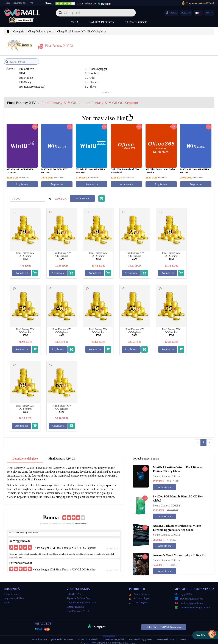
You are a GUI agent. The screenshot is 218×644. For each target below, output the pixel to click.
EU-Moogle (26, 71)
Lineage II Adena (75, 604)
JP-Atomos (25, 84)
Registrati (186, 13)
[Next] (209, 440)
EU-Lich (104, 66)
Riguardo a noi (19, 3)
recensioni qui (81, 521)
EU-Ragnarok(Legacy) (32, 75)
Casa (8, 3)
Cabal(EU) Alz (74, 592)
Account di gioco (140, 596)
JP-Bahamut (66, 84)
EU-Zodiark (146, 75)
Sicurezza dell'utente (165, 637)
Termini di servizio (39, 637)
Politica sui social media (88, 637)
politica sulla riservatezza (62, 637)
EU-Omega (105, 71)
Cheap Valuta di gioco (41, 31)
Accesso (171, 13)
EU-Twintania (107, 75)
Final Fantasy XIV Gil (62, 456)
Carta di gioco (136, 22)
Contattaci (183, 637)
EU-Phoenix (146, 71)
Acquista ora (22, 182)
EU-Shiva (64, 75)
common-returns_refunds (114, 637)
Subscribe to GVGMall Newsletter (164, 625)
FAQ (31, 3)
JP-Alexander (67, 80)
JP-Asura (144, 80)
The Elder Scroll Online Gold (81, 600)
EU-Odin (64, 71)
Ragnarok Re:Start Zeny (79, 596)
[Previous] (198, 440)
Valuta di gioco (101, 22)
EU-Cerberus (26, 66)
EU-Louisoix (146, 66)
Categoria (19, 31)
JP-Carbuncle (147, 84)
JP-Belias (104, 84)
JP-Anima (105, 80)
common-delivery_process (140, 637)
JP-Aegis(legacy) (29, 80)
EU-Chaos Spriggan (70, 66)
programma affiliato (14, 596)
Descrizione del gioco (25, 456)
